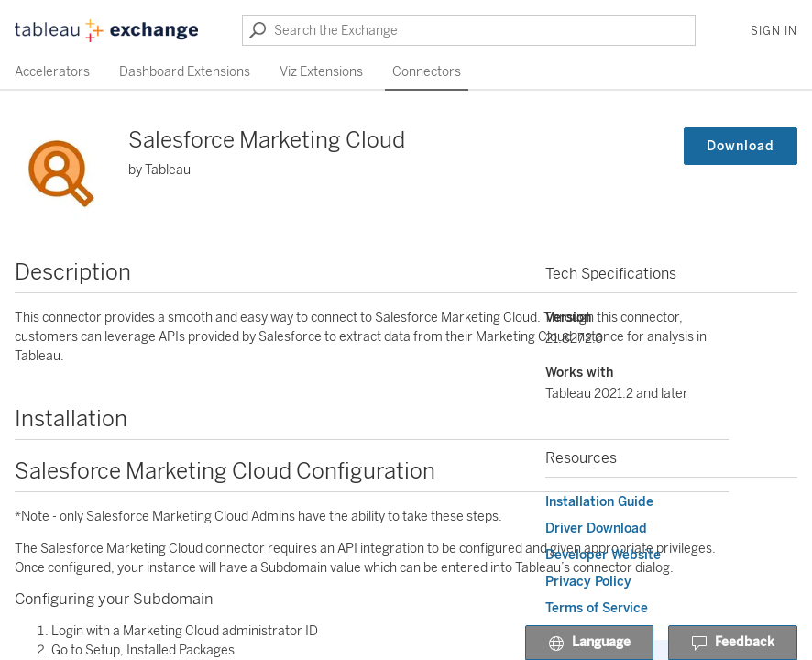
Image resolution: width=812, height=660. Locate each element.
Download (741, 146)
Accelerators (52, 72)
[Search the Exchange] (469, 30)
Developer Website (603, 555)
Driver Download (596, 528)
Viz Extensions (321, 72)
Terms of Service (597, 608)
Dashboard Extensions (185, 72)
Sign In (774, 31)
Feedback (733, 643)
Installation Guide (599, 502)
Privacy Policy (588, 582)
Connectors (427, 72)
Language (589, 643)
